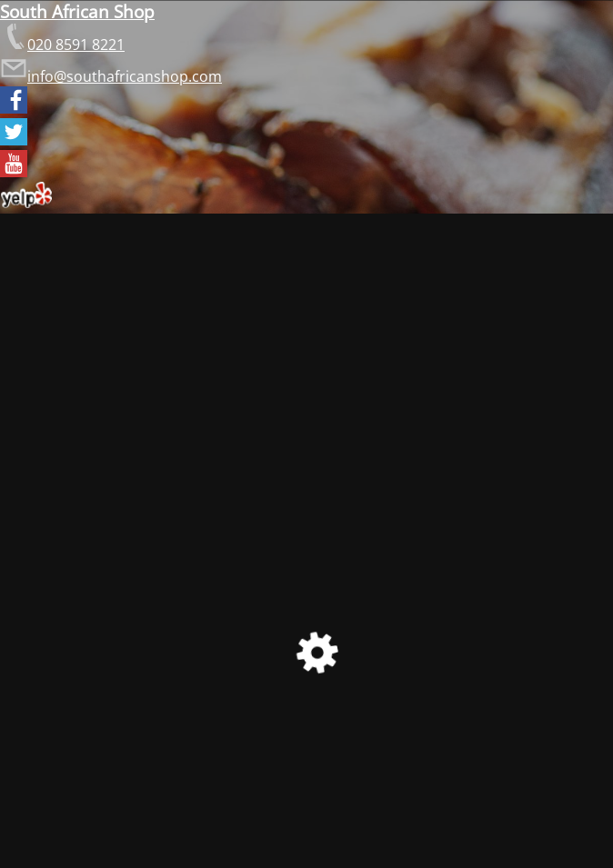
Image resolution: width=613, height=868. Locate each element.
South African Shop (77, 11)
